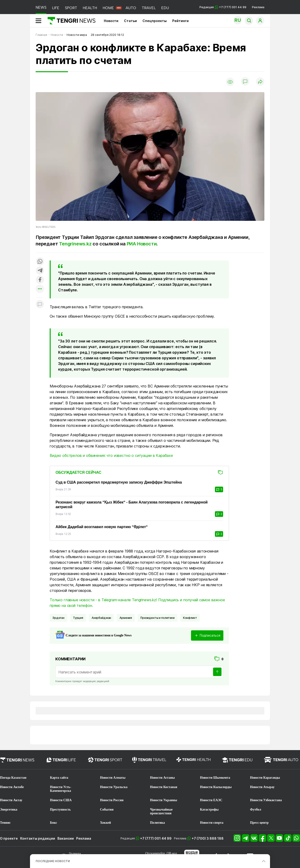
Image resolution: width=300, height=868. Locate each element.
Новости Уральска (114, 787)
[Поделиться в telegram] (40, 271)
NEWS (41, 7)
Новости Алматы (113, 778)
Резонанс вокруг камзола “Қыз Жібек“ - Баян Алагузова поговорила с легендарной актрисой (132, 505)
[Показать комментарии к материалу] (40, 305)
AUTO (131, 8)
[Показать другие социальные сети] (40, 289)
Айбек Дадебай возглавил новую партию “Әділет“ (102, 527)
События (107, 810)
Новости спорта (212, 823)
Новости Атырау (262, 787)
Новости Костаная (164, 787)
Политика (157, 823)
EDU (165, 8)
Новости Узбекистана (266, 800)
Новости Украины (164, 800)
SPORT (71, 8)
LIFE (56, 8)
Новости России (112, 800)
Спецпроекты (155, 21)
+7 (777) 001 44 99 (156, 838)
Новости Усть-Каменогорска (61, 789)
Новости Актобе (12, 787)
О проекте (9, 838)
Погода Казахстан (13, 778)
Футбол (256, 810)
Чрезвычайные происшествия (161, 811)
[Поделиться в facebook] (40, 280)
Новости (111, 21)
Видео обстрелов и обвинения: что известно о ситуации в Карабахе (111, 455)
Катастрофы (209, 810)
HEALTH (90, 8)
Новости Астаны (162, 778)
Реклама (258, 7)
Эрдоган (58, 618)
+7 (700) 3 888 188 (208, 838)
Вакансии (66, 838)
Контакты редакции (38, 838)
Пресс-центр (259, 823)
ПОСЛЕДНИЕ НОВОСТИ (53, 861)
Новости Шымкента (215, 778)
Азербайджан (101, 618)
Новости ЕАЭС (211, 800)
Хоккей (106, 823)
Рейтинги (180, 21)
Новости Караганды (265, 778)
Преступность (60, 810)
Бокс (53, 823)
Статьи (130, 21)
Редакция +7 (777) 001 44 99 (223, 7)
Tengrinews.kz (75, 244)
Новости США (61, 800)
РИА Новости (142, 244)
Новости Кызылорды (216, 787)
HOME (108, 8)
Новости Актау (11, 800)
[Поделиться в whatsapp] (40, 262)
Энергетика (9, 810)
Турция (78, 618)
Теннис (5, 823)
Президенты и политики (157, 618)
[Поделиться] (260, 82)
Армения (126, 618)
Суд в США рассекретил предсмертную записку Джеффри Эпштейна (119, 482)
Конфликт (190, 618)
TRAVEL (149, 8)
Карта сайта (59, 778)
